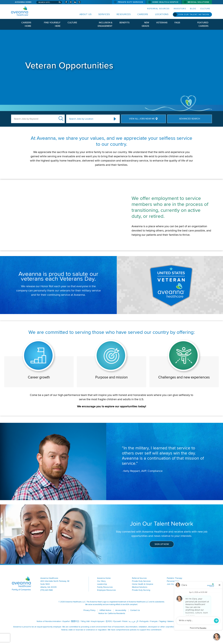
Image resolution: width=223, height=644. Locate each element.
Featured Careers (203, 24)
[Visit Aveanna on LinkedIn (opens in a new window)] (75, 2)
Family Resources (105, 587)
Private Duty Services (130, 2)
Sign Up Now (162, 544)
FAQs (177, 23)
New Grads (145, 24)
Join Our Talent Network (194, 14)
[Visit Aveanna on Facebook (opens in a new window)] (66, 2)
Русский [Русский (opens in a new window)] (117, 621)
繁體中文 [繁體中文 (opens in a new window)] (75, 621)
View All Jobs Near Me (142, 119)
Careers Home (26, 24)
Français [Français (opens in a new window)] (154, 621)
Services (104, 14)
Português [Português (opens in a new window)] (144, 621)
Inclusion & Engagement (105, 24)
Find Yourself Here (52, 24)
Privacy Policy (89, 610)
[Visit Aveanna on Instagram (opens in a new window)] (71, 2)
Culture (205, 9)
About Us (86, 14)
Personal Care (173, 581)
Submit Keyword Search (61, 118)
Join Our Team (173, 584)
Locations (162, 14)
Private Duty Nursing (141, 590)
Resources (124, 14)
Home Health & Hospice (165, 2)
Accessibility (121, 610)
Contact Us (135, 610)
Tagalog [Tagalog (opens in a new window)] (163, 621)
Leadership (102, 584)
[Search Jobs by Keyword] (38, 119)
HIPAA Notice (105, 610)
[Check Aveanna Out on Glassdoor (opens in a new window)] (79, 2)
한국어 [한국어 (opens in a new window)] (109, 621)
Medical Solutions (198, 2)
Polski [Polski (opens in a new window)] (125, 621)
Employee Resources (107, 590)
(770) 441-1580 (47, 590)
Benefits (124, 23)
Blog (193, 9)
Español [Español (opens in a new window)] (66, 621)
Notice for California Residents (112, 613)
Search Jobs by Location (81, 119)
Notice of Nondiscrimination (49, 621)
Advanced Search (190, 119)
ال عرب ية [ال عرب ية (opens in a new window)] (133, 621)
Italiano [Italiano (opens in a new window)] (171, 621)
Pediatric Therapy (175, 578)
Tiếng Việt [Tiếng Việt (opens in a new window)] (85, 621)
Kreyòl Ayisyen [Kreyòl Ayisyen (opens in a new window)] (98, 621)
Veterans (162, 23)
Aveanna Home (23, 2)
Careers (143, 14)
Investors (180, 9)
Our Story (101, 581)
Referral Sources (158, 9)
